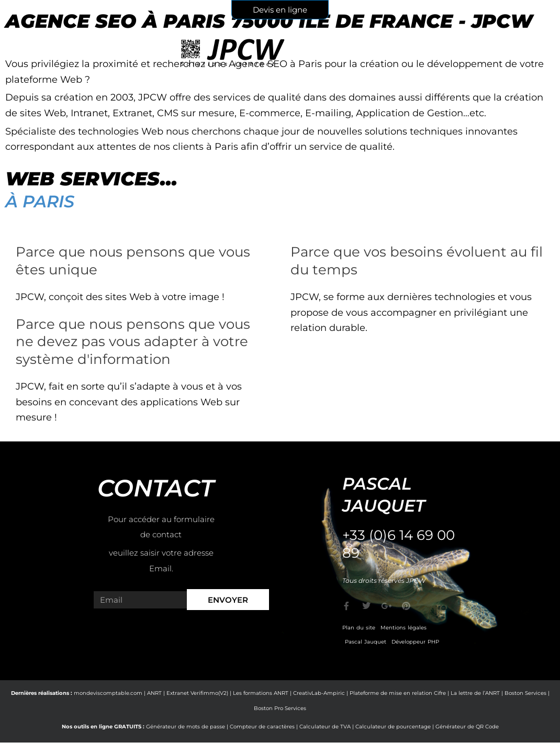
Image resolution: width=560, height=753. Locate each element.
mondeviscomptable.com (108, 693)
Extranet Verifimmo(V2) (197, 693)
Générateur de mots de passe (186, 727)
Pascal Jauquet (366, 642)
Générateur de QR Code (467, 727)
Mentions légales (404, 628)
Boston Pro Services (280, 708)
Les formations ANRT (261, 693)
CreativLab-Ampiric (319, 693)
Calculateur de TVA (325, 727)
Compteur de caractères (262, 727)
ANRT (154, 693)
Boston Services (525, 693)
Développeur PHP (415, 642)
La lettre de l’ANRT (475, 693)
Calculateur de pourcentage (393, 727)
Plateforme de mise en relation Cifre (398, 693)
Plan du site (359, 628)
